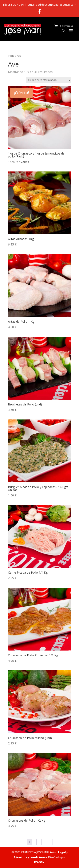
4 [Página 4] (44, 842)
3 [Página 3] (39, 842)
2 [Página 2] (34, 842)
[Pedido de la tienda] (48, 80)
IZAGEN (39, 862)
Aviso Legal (58, 852)
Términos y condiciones (30, 857)
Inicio (11, 56)
